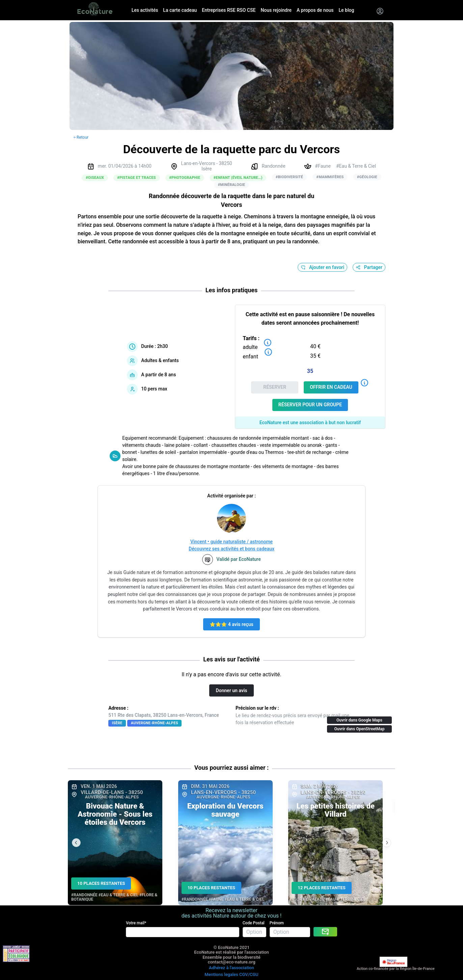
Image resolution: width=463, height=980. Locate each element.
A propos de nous (315, 10)
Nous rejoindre (276, 10)
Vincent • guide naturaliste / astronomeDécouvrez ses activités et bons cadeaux (231, 545)
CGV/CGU (249, 974)
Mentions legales (221, 974)
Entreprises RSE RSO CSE (229, 10)
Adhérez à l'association (231, 968)
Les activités (145, 10)
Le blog (347, 10)
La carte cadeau (180, 10)
